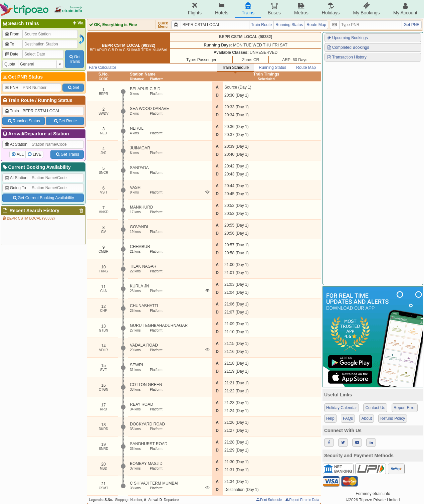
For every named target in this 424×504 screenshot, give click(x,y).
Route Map (316, 25)
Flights (195, 9)
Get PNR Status (22, 77)
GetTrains (74, 59)
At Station (16, 144)
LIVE (37, 154)
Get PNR (412, 25)
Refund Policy (393, 418)
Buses (274, 9)
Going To (15, 188)
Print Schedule (269, 500)
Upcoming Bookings (347, 38)
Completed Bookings (348, 47)
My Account (405, 9)
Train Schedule (235, 68)
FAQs (348, 418)
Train (12, 111)
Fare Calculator (102, 68)
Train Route (21, 100)
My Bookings (366, 9)
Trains (248, 9)
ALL (20, 154)
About (366, 418)
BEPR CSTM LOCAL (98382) (28, 218)
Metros (301, 9)
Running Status (55, 100)
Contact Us (375, 408)
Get (73, 88)
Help (330, 418)
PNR (11, 88)
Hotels (222, 9)
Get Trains (67, 154)
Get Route (65, 121)
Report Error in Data (302, 500)
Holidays (331, 9)
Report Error (405, 408)
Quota (10, 64)
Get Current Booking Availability (43, 198)
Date (11, 54)
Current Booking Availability (36, 167)
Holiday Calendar (342, 408)
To (9, 44)
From (12, 34)
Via (78, 23)
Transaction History (347, 57)
